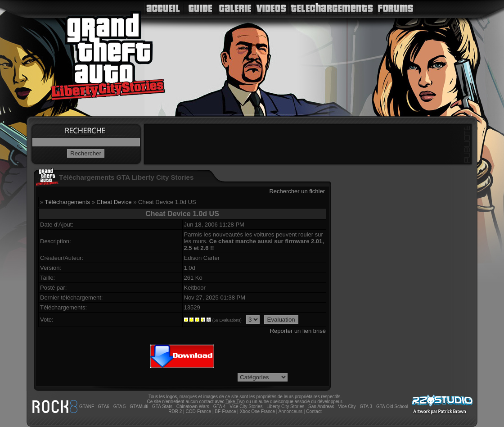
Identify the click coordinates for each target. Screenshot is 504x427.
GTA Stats (162, 407)
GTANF (87, 407)
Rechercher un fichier (297, 191)
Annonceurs (290, 411)
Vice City (347, 407)
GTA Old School (392, 407)
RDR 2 (175, 411)
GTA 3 (366, 407)
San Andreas (321, 407)
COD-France (198, 411)
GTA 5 (120, 407)
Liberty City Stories (285, 407)
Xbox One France (257, 411)
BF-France (225, 411)
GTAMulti (139, 407)
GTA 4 (220, 407)
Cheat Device (114, 202)
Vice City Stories (246, 407)
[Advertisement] (308, 144)
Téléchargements (67, 202)
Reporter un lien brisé (298, 331)
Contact (314, 411)
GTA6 (103, 407)
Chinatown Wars (193, 407)
